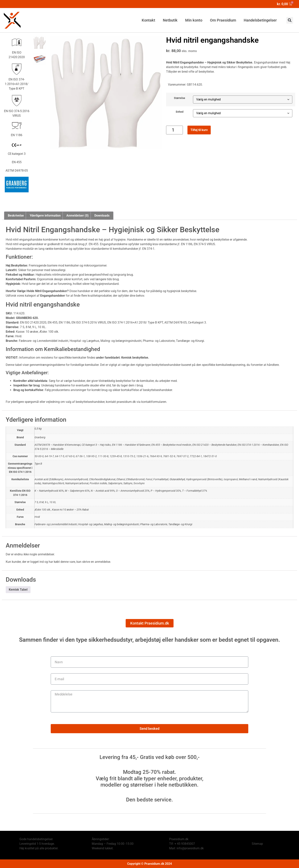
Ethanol (121, 479)
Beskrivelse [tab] (16, 216)
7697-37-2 (182, 456)
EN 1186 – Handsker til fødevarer (131, 445)
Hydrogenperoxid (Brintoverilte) (204, 479)
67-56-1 (80, 456)
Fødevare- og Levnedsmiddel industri (56, 524)
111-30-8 (103, 456)
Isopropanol (231, 479)
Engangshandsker (266, 62)
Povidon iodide (98, 483)
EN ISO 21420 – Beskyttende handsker (214, 445)
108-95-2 (91, 456)
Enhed (180, 112)
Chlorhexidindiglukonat (102, 479)
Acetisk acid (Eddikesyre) (49, 479)
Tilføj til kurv (199, 130)
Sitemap (257, 844)
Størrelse (180, 98)
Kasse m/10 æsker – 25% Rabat (70, 510)
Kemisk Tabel (18, 590)
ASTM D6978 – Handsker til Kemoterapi (57, 445)
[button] (290, 20)
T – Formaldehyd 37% (195, 491)
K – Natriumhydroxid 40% (49, 491)
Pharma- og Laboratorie (154, 524)
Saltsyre (128, 483)
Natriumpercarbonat (77, 483)
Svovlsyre (139, 483)
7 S (36, 502)
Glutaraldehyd (177, 479)
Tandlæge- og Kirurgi (180, 524)
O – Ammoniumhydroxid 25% (133, 491)
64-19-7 (49, 456)
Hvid (37, 517)
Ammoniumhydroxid (76, 479)
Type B (38, 464)
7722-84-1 (196, 456)
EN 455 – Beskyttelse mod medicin (171, 445)
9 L (47, 502)
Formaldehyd (161, 479)
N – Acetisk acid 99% (103, 491)
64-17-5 (60, 456)
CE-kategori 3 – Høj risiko (96, 445)
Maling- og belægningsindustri (122, 524)
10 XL (53, 502)
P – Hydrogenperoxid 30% (166, 491)
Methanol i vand (248, 479)
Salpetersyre (115, 483)
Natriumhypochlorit (53, 483)
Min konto (194, 20)
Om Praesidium (223, 20)
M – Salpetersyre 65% (77, 491)
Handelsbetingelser (260, 20)
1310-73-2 (129, 456)
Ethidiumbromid (135, 479)
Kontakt (148, 20)
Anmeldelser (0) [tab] (78, 216)
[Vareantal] (174, 130)
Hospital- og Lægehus (91, 524)
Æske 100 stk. (43, 510)
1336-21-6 (142, 456)
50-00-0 (39, 456)
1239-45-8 (116, 456)
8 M (41, 502)
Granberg (40, 437)
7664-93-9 (156, 456)
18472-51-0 (210, 456)
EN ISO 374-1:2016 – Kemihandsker (258, 445)
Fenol (149, 479)
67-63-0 (70, 456)
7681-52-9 (169, 456)
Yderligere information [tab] (45, 216)
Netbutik (170, 20)
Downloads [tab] (102, 216)
